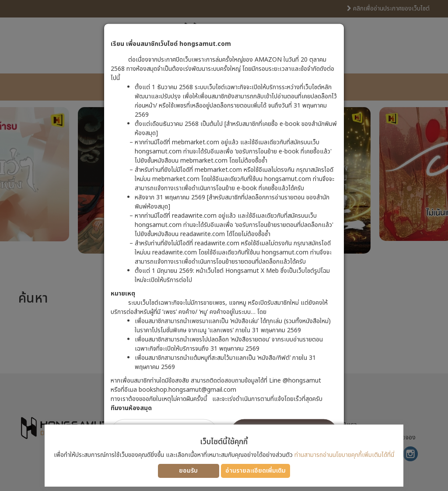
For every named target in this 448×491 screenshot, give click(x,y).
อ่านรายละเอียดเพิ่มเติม (255, 471)
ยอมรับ (188, 471)
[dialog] (224, 245)
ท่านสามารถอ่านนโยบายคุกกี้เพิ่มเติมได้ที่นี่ (344, 455)
